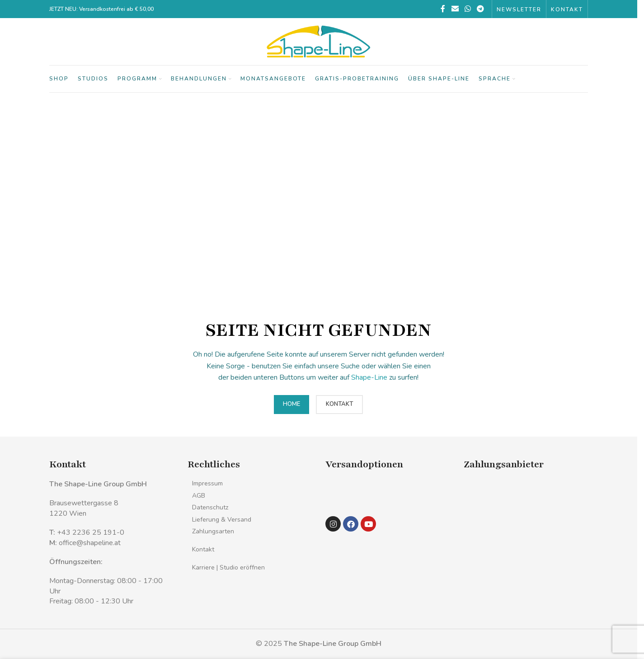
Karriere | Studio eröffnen (228, 567)
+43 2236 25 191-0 (91, 532)
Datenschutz (210, 507)
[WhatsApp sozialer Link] (468, 9)
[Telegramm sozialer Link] (481, 9)
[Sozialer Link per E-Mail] (455, 9)
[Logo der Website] (319, 41)
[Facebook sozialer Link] (443, 9)
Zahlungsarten (213, 531)
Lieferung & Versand (222, 520)
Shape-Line (369, 377)
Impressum (207, 483)
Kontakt (203, 549)
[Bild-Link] (345, 493)
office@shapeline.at (90, 543)
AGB (199, 496)
